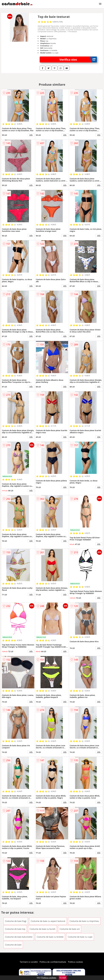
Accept (63, 978)
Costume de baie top (15, 929)
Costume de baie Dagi (16, 921)
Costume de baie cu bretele (50, 937)
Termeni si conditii (29, 962)
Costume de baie (13, 945)
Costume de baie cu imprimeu (84, 921)
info (31, 135)
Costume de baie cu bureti (42, 929)
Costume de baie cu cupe (80, 937)
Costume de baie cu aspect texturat (48, 921)
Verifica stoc (78, 59)
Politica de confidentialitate (53, 962)
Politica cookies (75, 962)
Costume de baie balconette (19, 937)
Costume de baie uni (70, 929)
